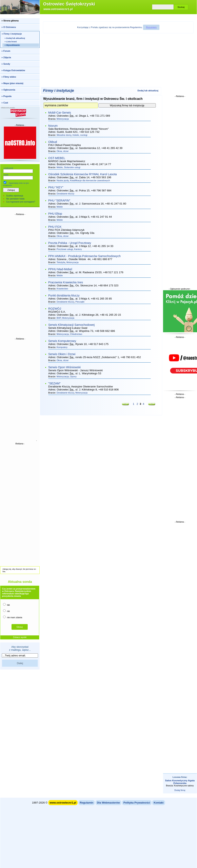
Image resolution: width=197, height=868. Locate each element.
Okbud (53, 142)
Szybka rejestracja (15, 196)
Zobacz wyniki (20, 637)
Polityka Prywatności (137, 803)
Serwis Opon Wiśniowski (64, 367)
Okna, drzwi (63, 151)
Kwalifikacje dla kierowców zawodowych (90, 180)
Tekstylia (61, 262)
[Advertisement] (20, 276)
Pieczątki (80, 302)
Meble (60, 167)
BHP (59, 318)
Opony (73, 377)
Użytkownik (8, 168)
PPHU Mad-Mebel (60, 269)
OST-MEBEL (57, 158)
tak (6, 605)
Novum (53, 126)
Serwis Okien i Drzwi (62, 354)
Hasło (6, 175)
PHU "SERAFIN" (59, 200)
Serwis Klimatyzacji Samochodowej (72, 325)
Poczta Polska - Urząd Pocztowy (70, 243)
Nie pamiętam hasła (15, 199)
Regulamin (87, 803)
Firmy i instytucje (58, 90)
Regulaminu (136, 27)
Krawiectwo (62, 289)
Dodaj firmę (180, 790)
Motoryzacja (63, 119)
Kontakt (159, 803)
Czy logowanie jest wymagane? (21, 202)
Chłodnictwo (76, 334)
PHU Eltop (55, 214)
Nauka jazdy (63, 180)
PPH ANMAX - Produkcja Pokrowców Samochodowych (84, 256)
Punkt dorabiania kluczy (64, 295)
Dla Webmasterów (108, 803)
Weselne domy (64, 135)
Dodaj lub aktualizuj (148, 91)
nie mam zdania (13, 617)
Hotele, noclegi (80, 135)
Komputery (62, 347)
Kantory (78, 249)
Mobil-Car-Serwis (60, 113)
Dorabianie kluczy (65, 194)
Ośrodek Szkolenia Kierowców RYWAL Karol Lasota (83, 174)
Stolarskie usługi (72, 167)
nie (6, 611)
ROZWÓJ (55, 309)
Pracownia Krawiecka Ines (66, 282)
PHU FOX (55, 227)
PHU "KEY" (56, 187)
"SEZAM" (54, 383)
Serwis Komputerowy (62, 341)
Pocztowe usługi (65, 249)
